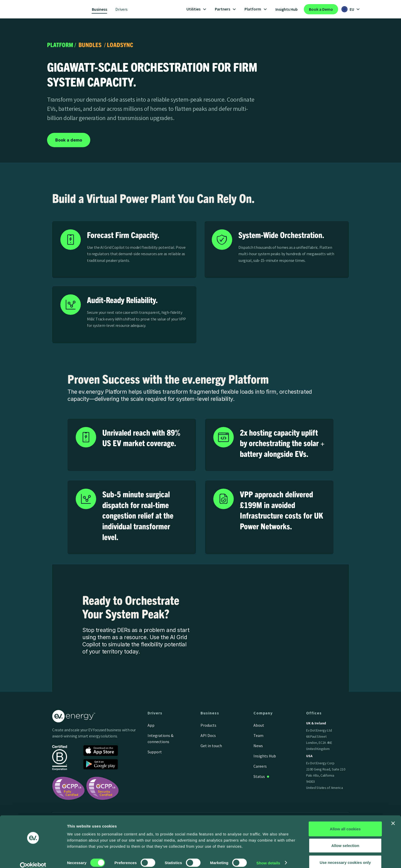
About (259, 725)
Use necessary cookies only (345, 854)
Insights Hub (287, 9)
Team (258, 735)
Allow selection (345, 838)
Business (99, 9)
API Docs (208, 735)
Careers (260, 766)
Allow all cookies (345, 821)
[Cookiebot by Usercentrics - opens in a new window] (33, 858)
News (258, 746)
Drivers (121, 9)
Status (259, 776)
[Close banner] (393, 815)
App (151, 725)
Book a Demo (321, 9)
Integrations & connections (160, 738)
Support (155, 752)
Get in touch (211, 746)
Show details (268, 855)
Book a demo (69, 140)
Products (208, 725)
